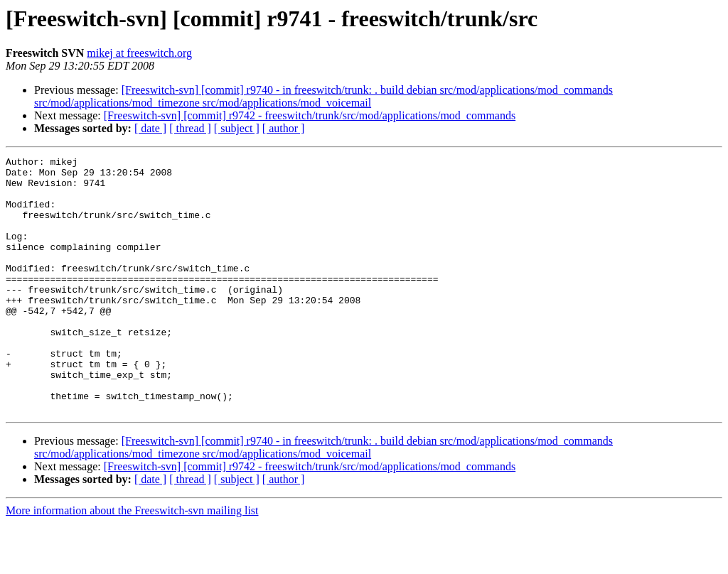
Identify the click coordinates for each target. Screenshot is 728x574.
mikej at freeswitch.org (139, 53)
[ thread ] (190, 128)
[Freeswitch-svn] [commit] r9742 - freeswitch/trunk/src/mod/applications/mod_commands (310, 115)
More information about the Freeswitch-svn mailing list (132, 562)
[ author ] (284, 128)
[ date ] (150, 128)
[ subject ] (237, 128)
